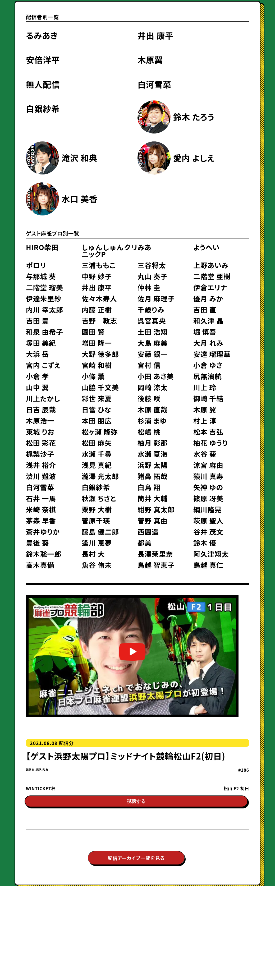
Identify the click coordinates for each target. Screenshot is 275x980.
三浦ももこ (99, 265)
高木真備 (40, 565)
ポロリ (36, 265)
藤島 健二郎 (100, 532)
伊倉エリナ (210, 287)
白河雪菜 (154, 84)
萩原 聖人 (208, 521)
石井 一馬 (41, 498)
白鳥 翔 (149, 487)
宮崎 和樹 (97, 365)
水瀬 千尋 (97, 454)
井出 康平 (155, 35)
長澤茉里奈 (155, 554)
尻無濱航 (207, 376)
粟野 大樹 (97, 509)
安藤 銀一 (153, 354)
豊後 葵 (37, 543)
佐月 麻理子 (156, 298)
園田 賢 (93, 332)
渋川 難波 (41, 476)
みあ (145, 247)
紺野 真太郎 (156, 509)
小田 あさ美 (156, 376)
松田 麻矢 (97, 443)
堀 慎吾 (205, 332)
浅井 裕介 (41, 465)
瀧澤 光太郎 (100, 476)
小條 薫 (93, 376)
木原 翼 (205, 410)
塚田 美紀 (41, 343)
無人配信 (43, 84)
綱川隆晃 (207, 509)
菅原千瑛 (96, 521)
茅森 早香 (41, 521)
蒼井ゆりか (43, 532)
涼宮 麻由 (208, 465)
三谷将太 (152, 265)
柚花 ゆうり (210, 443)
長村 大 (93, 554)
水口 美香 (80, 199)
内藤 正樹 (97, 310)
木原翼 (150, 60)
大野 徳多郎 (100, 354)
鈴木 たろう (194, 117)
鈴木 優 (205, 543)
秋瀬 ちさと (99, 498)
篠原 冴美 (208, 498)
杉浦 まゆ (152, 421)
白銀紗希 (43, 109)
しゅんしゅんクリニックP (110, 251)
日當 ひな (97, 410)
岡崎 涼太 (153, 387)
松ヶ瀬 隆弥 (100, 432)
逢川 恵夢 (97, 543)
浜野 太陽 (153, 465)
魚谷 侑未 (97, 565)
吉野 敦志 (99, 321)
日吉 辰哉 (41, 410)
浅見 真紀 (97, 465)
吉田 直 (205, 310)
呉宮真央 (152, 321)
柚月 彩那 (153, 443)
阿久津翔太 (211, 554)
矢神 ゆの (208, 487)
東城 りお (40, 432)
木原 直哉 (153, 410)
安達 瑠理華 (212, 354)
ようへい (206, 247)
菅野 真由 (153, 521)
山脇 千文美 (100, 387)
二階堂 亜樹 (212, 276)
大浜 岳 (37, 354)
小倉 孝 (37, 376)
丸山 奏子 (153, 276)
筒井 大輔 (153, 498)
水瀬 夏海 (153, 454)
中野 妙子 (97, 276)
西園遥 (148, 532)
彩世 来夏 (97, 398)
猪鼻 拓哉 (153, 476)
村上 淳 (205, 421)
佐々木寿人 (99, 298)
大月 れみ (208, 343)
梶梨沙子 (40, 454)
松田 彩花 (41, 443)
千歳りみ (151, 310)
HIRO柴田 (42, 247)
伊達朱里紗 (44, 298)
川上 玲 (205, 387)
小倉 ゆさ (208, 365)
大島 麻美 (153, 343)
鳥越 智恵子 (156, 565)
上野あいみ (211, 265)
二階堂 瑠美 (45, 287)
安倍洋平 (43, 60)
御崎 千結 (208, 398)
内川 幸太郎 (45, 310)
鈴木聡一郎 (44, 554)
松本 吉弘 (208, 432)
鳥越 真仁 (208, 565)
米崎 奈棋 (41, 509)
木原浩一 (40, 421)
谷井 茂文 (208, 532)
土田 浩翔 (153, 332)
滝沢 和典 (80, 158)
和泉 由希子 (45, 332)
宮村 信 (149, 365)
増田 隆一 (97, 343)
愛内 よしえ (194, 158)
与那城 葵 (41, 276)
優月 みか (208, 298)
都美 (145, 543)
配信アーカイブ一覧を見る (136, 861)
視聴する (136, 804)
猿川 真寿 (208, 476)
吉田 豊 (37, 321)
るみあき (42, 35)
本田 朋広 (97, 421)
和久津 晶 (208, 321)
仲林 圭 (149, 287)
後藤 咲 (149, 398)
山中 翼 (37, 387)
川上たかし (43, 398)
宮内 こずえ (43, 365)
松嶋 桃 (149, 432)
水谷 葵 (205, 454)
